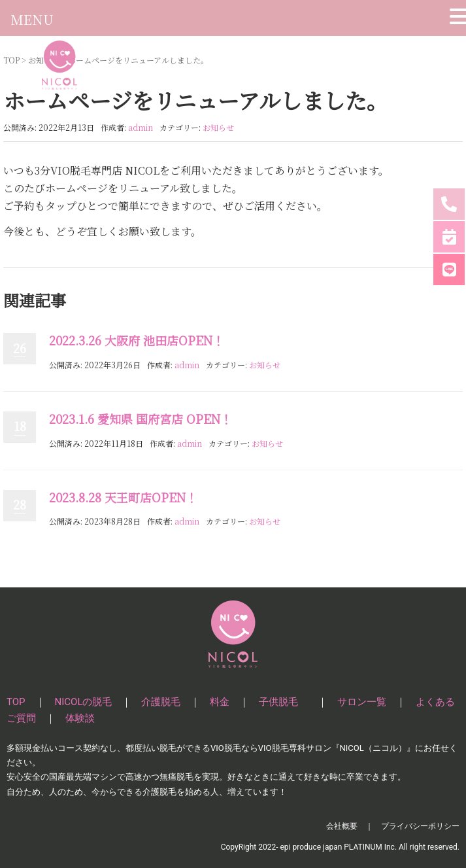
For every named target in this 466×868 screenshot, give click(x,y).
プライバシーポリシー (420, 826)
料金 (220, 702)
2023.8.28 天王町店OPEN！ (123, 497)
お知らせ (218, 127)
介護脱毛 (161, 702)
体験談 (80, 718)
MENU (32, 19)
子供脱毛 (283, 702)
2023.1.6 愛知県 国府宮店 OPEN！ (141, 419)
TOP (16, 702)
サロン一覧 (362, 702)
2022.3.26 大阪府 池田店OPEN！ (137, 340)
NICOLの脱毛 (84, 702)
